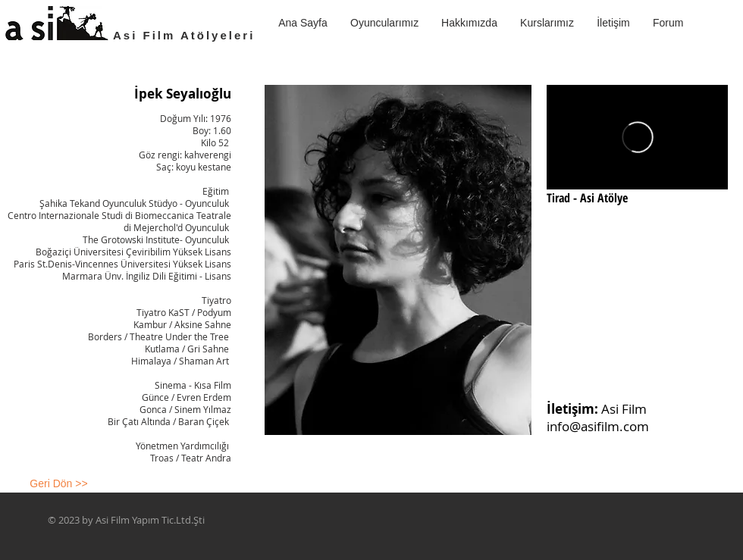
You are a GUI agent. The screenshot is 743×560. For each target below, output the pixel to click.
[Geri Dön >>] (59, 484)
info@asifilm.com (598, 426)
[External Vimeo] (637, 137)
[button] (547, 23)
